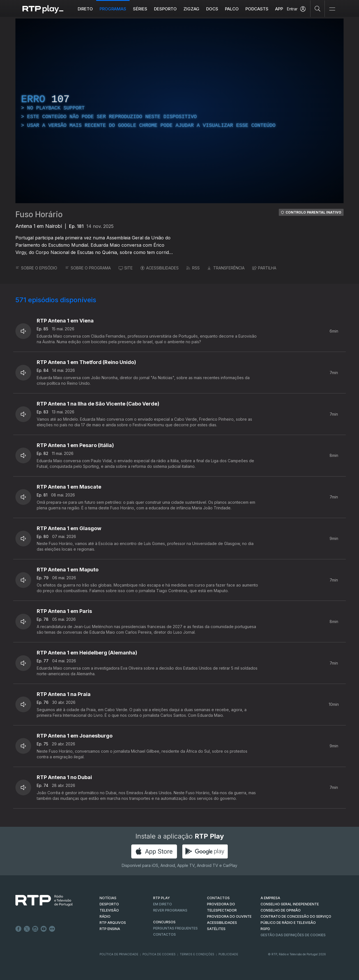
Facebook (19, 929)
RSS (193, 268)
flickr (52, 929)
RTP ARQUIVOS (113, 923)
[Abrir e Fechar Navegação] (332, 9)
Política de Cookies (159, 954)
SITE (126, 268)
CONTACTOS (218, 898)
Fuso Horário (39, 214)
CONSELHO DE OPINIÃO (281, 910)
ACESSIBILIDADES (160, 268)
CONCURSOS (164, 922)
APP (279, 9)
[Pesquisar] (318, 8)
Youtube (44, 929)
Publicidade (228, 954)
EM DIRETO (163, 904)
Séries (140, 9)
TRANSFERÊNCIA (226, 268)
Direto (85, 9)
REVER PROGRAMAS (170, 910)
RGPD (265, 929)
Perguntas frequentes (175, 928)
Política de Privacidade (119, 954)
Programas (113, 9)
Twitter (27, 929)
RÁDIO (105, 916)
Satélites (216, 929)
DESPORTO (109, 904)
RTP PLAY (162, 898)
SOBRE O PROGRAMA (88, 268)
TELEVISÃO (109, 910)
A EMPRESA (270, 898)
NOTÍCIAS (108, 898)
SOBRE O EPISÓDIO (36, 268)
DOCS (212, 9)
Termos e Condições (197, 954)
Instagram (35, 929)
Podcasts (257, 9)
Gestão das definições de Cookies (293, 935)
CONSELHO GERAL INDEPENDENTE (290, 904)
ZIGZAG (191, 9)
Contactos (164, 934)
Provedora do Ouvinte (229, 916)
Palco (232, 9)
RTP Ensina (110, 929)
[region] (179, 111)
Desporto (165, 9)
